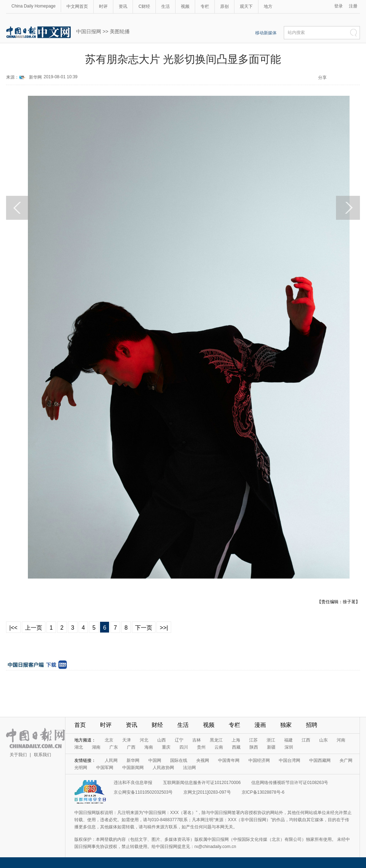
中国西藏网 (320, 760)
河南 (341, 740)
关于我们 (18, 755)
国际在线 (179, 760)
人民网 (111, 760)
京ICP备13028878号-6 (263, 792)
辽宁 (179, 740)
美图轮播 (120, 31)
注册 (353, 6)
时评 (103, 6)
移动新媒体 (266, 33)
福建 (288, 740)
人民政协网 (163, 768)
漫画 (260, 725)
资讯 (123, 6)
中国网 (155, 760)
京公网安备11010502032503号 (143, 792)
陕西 (254, 747)
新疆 (271, 747)
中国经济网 (259, 760)
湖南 (96, 747)
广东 (114, 747)
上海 (236, 740)
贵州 (201, 747)
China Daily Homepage (33, 6)
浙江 (271, 740)
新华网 (35, 77)
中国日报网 (89, 31)
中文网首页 (77, 6)
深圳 (289, 747)
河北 (144, 740)
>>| (164, 628)
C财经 (144, 6)
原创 (224, 6)
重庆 (166, 747)
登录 (338, 6)
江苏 (253, 740)
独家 (286, 725)
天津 (127, 740)
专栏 (205, 6)
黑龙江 (216, 740)
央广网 (346, 760)
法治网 (189, 768)
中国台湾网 (290, 760)
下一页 (144, 628)
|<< (13, 628)
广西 (131, 747)
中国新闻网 (133, 768)
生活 (165, 6)
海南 (149, 747)
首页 (80, 725)
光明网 (81, 768)
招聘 (312, 725)
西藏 (236, 747)
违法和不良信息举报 (133, 783)
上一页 (34, 628)
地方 (268, 6)
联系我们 (43, 755)
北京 (109, 740)
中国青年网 (229, 760)
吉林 (197, 740)
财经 (157, 725)
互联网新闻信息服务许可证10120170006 (202, 783)
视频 (185, 6)
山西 (162, 740)
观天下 (246, 6)
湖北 (79, 747)
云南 (219, 747)
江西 (306, 740)
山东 (323, 740)
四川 (184, 747)
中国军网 (105, 768)
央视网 (203, 760)
